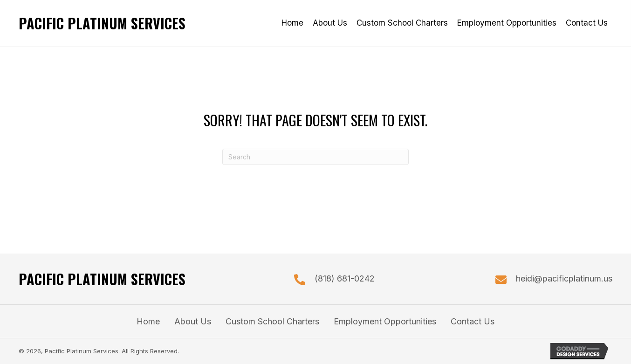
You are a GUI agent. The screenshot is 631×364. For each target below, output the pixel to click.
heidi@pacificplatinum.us (564, 278)
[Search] (315, 157)
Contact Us (473, 321)
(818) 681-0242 (345, 278)
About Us (193, 321)
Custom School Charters (272, 321)
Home (148, 321)
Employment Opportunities (385, 321)
